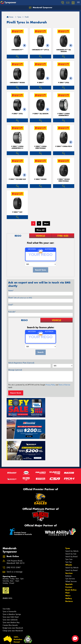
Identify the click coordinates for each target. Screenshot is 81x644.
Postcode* (12, 312)
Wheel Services (71, 554)
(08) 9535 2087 (14, 540)
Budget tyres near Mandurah (13, 601)
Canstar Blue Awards (10, 598)
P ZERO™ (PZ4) (64, 83)
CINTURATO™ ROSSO (17, 83)
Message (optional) (15, 370)
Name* (11, 291)
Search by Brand (71, 529)
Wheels (69, 538)
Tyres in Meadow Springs (12, 587)
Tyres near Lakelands (10, 593)
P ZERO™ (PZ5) (17, 114)
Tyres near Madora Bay (11, 595)
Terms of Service (64, 385)
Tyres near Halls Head (11, 590)
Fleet (67, 566)
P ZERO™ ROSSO (40, 179)
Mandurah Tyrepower (41, 8)
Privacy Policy (50, 385)
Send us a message (15, 545)
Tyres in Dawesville (9, 584)
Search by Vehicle (72, 524)
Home (10, 17)
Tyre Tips (69, 535)
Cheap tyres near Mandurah (13, 604)
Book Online (71, 563)
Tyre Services (70, 552)
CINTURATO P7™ (17, 50)
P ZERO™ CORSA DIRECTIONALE (40, 147)
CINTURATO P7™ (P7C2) (40, 50)
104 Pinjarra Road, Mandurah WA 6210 (16, 535)
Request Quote (16, 393)
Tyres (68, 521)
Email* (11, 305)
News (68, 569)
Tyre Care (69, 532)
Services (69, 546)
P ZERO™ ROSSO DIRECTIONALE (64, 180)
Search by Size (71, 527)
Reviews (69, 574)
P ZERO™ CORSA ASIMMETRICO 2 (17, 147)
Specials (69, 557)
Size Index (6, 582)
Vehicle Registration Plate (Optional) (21, 363)
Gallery (69, 571)
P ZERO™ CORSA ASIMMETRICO (64, 115)
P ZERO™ (40, 83)
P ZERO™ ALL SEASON (40, 114)
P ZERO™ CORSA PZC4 (64, 146)
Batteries (68, 549)
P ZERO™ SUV (17, 212)
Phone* (20, 298)
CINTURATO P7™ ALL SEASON (64, 51)
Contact (69, 560)
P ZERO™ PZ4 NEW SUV (17, 179)
